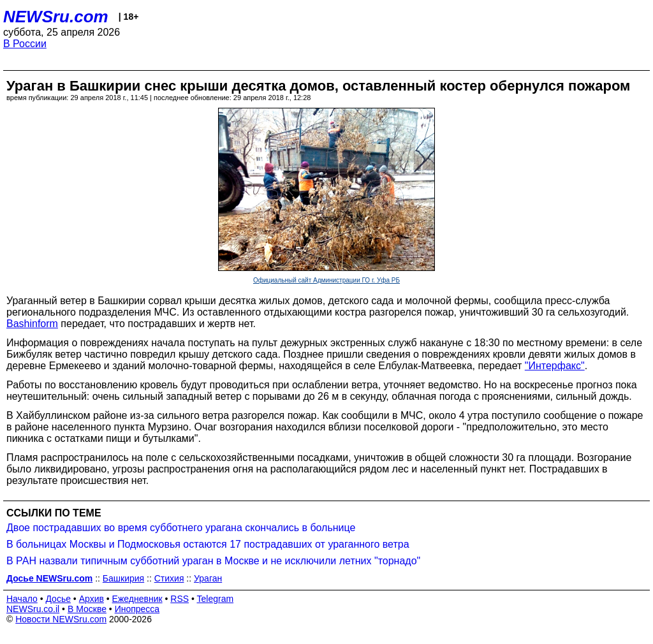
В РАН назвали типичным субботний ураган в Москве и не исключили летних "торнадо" (213, 561)
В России (25, 44)
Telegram (216, 599)
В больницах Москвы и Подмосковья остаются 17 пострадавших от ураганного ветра (208, 544)
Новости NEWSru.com (61, 619)
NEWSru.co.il (33, 609)
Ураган (208, 578)
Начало (22, 599)
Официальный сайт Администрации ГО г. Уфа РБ (326, 280)
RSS (180, 599)
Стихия (169, 578)
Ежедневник (137, 599)
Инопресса (137, 609)
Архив (92, 599)
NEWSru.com (56, 17)
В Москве (87, 609)
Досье (58, 599)
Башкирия (123, 578)
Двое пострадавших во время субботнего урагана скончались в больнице (181, 528)
